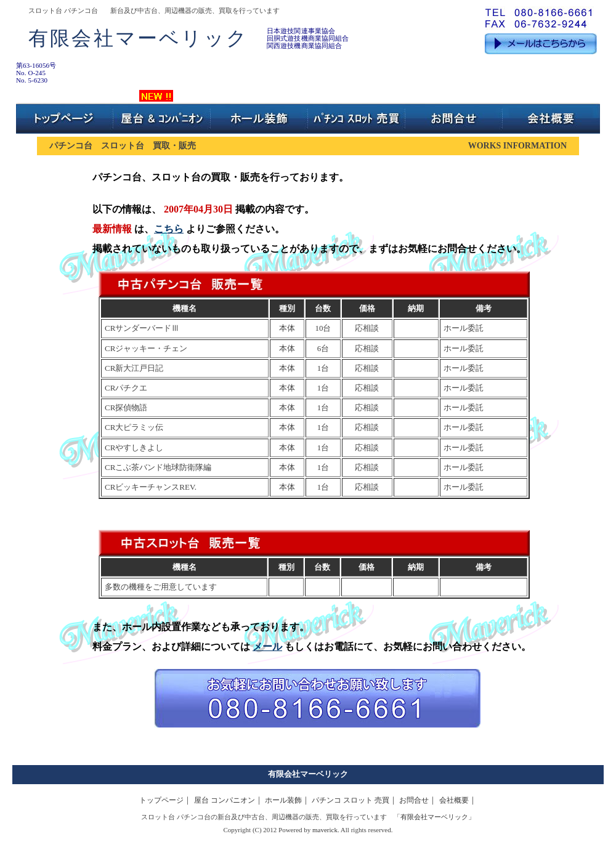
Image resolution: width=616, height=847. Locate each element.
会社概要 (454, 800)
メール (267, 646)
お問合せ (414, 800)
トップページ (161, 800)
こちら (169, 229)
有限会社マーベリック (308, 774)
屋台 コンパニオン (225, 800)
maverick (325, 830)
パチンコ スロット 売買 (351, 800)
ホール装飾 (283, 800)
